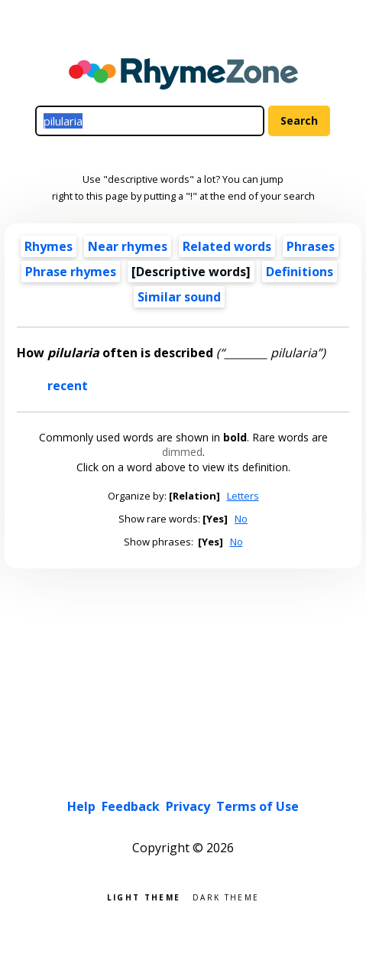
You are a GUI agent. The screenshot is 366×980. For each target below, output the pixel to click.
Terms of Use (257, 806)
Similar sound (179, 297)
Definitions (300, 272)
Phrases (311, 246)
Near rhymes (128, 246)
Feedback (131, 806)
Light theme (144, 896)
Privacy (188, 806)
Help (81, 806)
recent (68, 386)
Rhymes (49, 246)
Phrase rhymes (71, 272)
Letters (243, 496)
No (241, 519)
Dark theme (226, 896)
